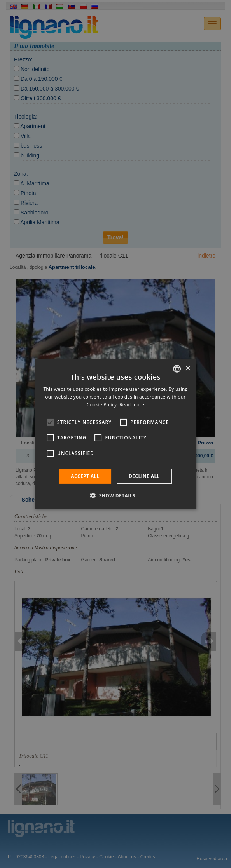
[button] (115, 495)
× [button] (188, 368)
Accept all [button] (85, 476)
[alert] (115, 434)
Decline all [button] (144, 476)
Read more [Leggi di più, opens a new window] (132, 405)
